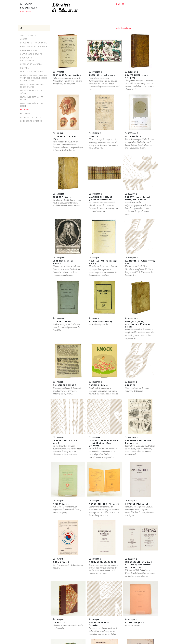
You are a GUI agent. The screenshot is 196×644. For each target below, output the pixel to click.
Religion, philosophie (31, 117)
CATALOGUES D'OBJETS (31, 54)
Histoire (24, 68)
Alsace (24, 39)
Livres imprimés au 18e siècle (32, 92)
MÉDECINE (25, 110)
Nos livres (26, 12)
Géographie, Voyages (31, 64)
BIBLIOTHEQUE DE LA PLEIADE (34, 47)
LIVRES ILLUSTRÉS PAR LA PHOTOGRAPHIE (32, 86)
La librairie (26, 4)
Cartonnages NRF (29, 50)
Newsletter (27, 635)
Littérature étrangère (32, 72)
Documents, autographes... (28, 59)
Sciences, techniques (31, 121)
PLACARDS (25, 114)
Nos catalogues (28, 8)
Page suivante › (79, 623)
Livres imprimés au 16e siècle (32, 105)
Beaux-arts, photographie (34, 43)
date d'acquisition (124, 28)
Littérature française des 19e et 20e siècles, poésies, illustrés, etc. (34, 78)
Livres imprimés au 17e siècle (32, 98)
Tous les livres (28, 35)
